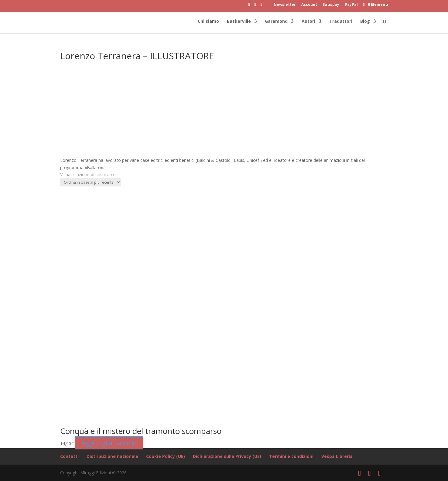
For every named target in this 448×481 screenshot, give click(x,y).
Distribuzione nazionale (112, 456)
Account (309, 5)
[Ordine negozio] (91, 182)
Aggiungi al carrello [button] (109, 443)
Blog (365, 22)
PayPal (351, 5)
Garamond (276, 22)
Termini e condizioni (291, 456)
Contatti (69, 456)
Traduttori (341, 22)
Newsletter (285, 5)
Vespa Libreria (337, 456)
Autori (308, 22)
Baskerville (239, 22)
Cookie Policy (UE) (166, 456)
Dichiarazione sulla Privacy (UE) (227, 456)
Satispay (331, 5)
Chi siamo (208, 22)
